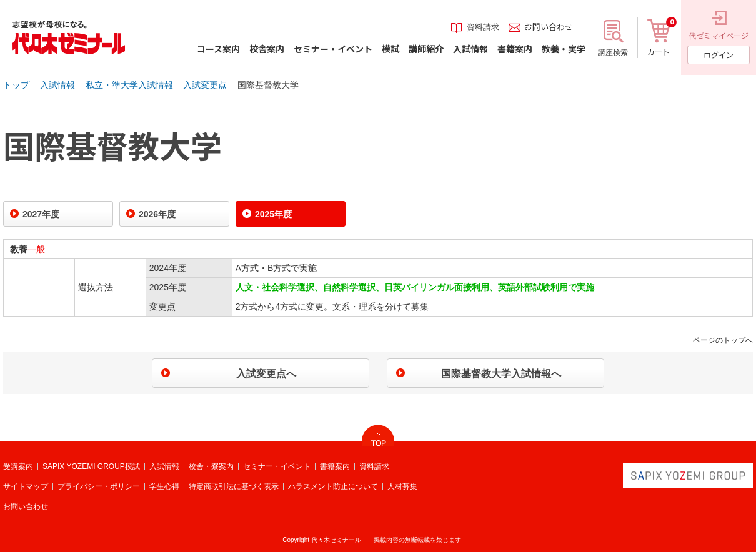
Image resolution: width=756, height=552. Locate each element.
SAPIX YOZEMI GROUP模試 (91, 466)
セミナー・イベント (277, 466)
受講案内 (18, 466)
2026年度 (157, 214)
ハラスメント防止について (333, 486)
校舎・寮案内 (211, 466)
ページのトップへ (723, 340)
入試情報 (57, 85)
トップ (16, 85)
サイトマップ (26, 486)
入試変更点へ (266, 374)
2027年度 (41, 214)
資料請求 (374, 466)
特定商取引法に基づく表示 (234, 486)
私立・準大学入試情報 (129, 85)
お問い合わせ (26, 506)
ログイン (719, 55)
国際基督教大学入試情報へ (501, 374)
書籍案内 (335, 466)
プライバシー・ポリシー (99, 486)
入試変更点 (205, 85)
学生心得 (164, 486)
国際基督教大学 (268, 85)
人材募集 (402, 486)
